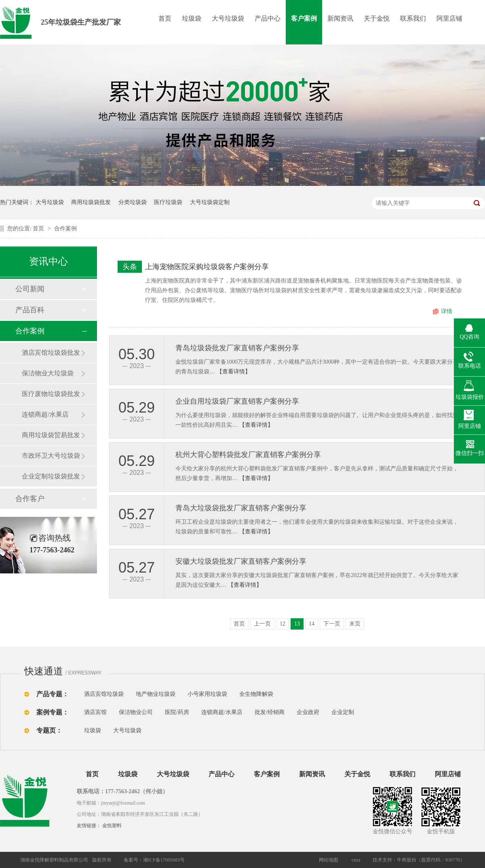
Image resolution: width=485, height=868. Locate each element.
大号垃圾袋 (228, 18)
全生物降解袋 (256, 694)
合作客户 (30, 499)
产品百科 (30, 310)
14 (312, 624)
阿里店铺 (449, 18)
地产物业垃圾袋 (156, 694)
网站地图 (329, 860)
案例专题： (53, 712)
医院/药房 (177, 712)
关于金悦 (377, 18)
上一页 (262, 624)
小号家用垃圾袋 (207, 694)
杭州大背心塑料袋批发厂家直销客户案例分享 (248, 455)
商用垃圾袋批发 (91, 202)
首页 (165, 18)
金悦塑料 (112, 826)
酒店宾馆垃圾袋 (104, 694)
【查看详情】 (234, 372)
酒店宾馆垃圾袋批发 (51, 353)
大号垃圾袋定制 (210, 202)
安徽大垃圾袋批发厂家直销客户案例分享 (241, 561)
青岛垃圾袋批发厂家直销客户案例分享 (237, 348)
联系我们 (413, 18)
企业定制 (343, 712)
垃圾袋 (192, 18)
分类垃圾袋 (133, 202)
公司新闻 (30, 289)
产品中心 (268, 18)
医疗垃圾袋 (168, 202)
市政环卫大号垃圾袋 (51, 456)
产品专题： (53, 694)
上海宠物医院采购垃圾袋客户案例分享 (207, 267)
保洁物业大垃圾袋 (48, 373)
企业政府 (308, 712)
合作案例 (65, 229)
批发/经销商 (270, 712)
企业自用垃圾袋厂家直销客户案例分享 (237, 401)
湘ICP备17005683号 (164, 860)
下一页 (332, 624)
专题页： (49, 730)
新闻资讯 (340, 18)
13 (297, 624)
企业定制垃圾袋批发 (51, 476)
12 (283, 624)
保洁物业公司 (136, 712)
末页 (355, 624)
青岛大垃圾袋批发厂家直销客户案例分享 (241, 508)
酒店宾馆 (95, 712)
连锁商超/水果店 (45, 414)
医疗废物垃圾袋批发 (51, 394)
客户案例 (304, 18)
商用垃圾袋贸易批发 (51, 435)
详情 (447, 311)
